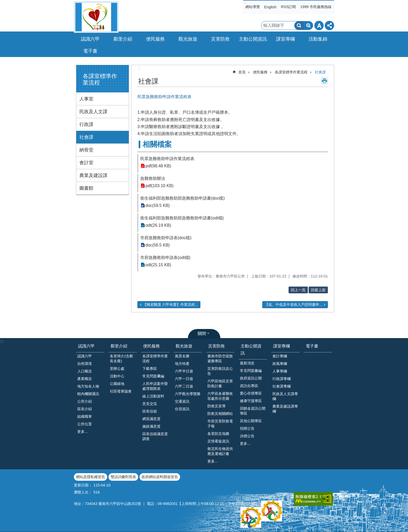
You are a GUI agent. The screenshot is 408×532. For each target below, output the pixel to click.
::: (245, 2)
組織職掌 (85, 416)
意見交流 (150, 404)
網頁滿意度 (151, 419)
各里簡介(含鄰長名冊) (121, 359)
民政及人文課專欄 (285, 396)
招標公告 (247, 428)
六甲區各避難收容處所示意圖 (220, 396)
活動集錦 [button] (318, 39)
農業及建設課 (93, 175)
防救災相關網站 (220, 414)
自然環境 (85, 364)
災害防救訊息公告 (220, 371)
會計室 (86, 163)
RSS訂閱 (288, 7)
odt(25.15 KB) (158, 265)
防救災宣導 (216, 406)
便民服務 (260, 72)
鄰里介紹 (119, 346)
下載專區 (150, 369)
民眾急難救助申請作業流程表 (167, 159)
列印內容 (324, 81)
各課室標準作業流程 (291, 72)
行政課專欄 (282, 379)
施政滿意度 (151, 426)
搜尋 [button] (299, 26)
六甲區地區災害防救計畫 (220, 384)
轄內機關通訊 (88, 394)
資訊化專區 (249, 386)
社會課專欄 (282, 386)
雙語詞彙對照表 (123, 477)
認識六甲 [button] (90, 39)
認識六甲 (86, 346)
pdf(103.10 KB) (160, 186)
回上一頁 (298, 290)
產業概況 (85, 379)
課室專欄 (282, 346)
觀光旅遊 (184, 346)
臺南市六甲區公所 (96, 17)
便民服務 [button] (155, 39)
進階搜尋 (308, 26)
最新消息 (247, 363)
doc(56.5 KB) (158, 245)
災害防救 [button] (220, 39)
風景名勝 (182, 356)
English (270, 7)
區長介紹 (85, 409)
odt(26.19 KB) (158, 225)
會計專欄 (280, 356)
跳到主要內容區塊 (3, 3)
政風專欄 (280, 364)
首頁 (242, 72)
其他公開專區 (251, 421)
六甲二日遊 (184, 386)
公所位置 (85, 424)
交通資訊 (182, 401)
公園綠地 (117, 384)
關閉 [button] (202, 334)
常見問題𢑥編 (153, 376)
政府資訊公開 (251, 378)
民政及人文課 (93, 112)
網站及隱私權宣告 (91, 477)
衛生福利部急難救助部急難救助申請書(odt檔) (182, 218)
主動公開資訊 (251, 350)
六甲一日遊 (184, 379)
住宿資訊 (182, 409)
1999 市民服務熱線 (316, 7)
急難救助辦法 (153, 178)
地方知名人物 (88, 386)
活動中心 (117, 376)
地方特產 (182, 364)
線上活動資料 (153, 396)
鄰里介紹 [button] (123, 39)
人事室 (86, 99)
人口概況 (85, 371)
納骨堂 (86, 150)
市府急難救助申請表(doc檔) (166, 238)
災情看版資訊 (218, 441)
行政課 (86, 124)
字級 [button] (319, 26)
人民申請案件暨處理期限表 (155, 386)
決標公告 (247, 436)
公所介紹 (85, 401)
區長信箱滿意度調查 (155, 436)
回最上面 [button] (318, 290)
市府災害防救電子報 (220, 424)
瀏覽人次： (83, 492)
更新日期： (83, 485)
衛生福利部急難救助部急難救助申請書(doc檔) (182, 198)
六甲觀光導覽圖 (188, 394)
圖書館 (86, 188)
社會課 (86, 137)
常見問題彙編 (251, 371)
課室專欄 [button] (285, 39)
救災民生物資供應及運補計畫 (220, 451)
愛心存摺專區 (251, 393)
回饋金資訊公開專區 (253, 411)
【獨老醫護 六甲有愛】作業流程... (170, 305)
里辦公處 (117, 369)
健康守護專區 (251, 401)
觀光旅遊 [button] (188, 39)
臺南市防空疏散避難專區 (220, 359)
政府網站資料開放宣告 (160, 477)
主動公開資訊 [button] (253, 39)
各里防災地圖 (218, 434)
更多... (82, 432)
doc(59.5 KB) (158, 205)
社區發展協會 (121, 391)
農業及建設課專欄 (285, 409)
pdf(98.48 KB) (158, 166)
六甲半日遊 (184, 371)
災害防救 (216, 346)
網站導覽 (253, 7)
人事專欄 (280, 371)
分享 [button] (329, 26)
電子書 (90, 51)
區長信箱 (150, 411)
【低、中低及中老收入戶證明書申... (294, 305)
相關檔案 (157, 144)
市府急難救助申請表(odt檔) (165, 258)
